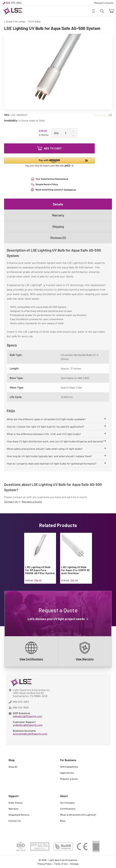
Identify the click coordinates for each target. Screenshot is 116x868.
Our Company (67, 803)
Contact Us (11, 502)
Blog (63, 821)
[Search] (102, 11)
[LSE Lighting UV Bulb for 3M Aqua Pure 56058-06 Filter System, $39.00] (40, 549)
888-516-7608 (21, 707)
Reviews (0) (58, 238)
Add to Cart (49, 148)
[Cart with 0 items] (111, 11)
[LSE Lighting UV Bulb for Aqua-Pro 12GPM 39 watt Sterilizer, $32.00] (76, 549)
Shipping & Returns (19, 815)
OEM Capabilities (69, 767)
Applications (67, 773)
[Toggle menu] (93, 11)
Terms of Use (61, 864)
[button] (49, 162)
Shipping (58, 226)
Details (58, 204)
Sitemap (74, 864)
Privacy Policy (44, 864)
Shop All (13, 767)
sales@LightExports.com (27, 716)
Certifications (68, 809)
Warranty (58, 215)
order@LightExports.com (28, 725)
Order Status (15, 803)
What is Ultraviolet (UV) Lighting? (78, 815)
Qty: (57, 133)
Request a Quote (104, 3)
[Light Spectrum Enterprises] (12, 11)
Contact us (70, 190)
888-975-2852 (14, 3)
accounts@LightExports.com (30, 734)
